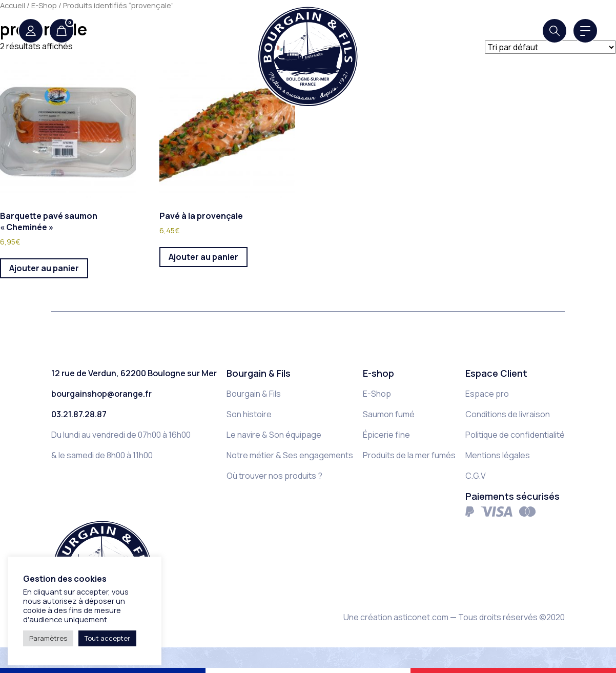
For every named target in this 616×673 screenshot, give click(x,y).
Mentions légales (498, 455)
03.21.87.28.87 (79, 414)
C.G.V (476, 476)
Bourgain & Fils (254, 394)
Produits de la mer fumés (409, 455)
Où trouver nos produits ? (274, 476)
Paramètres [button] (48, 638)
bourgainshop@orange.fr (101, 394)
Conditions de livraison (508, 414)
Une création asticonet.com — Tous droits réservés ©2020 (454, 617)
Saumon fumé (389, 414)
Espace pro (487, 394)
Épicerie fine (386, 435)
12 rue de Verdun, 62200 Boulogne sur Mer (134, 373)
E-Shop (377, 394)
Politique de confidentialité (515, 435)
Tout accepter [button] (107, 638)
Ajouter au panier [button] (44, 268)
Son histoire (249, 414)
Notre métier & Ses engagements (290, 455)
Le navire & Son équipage (274, 435)
